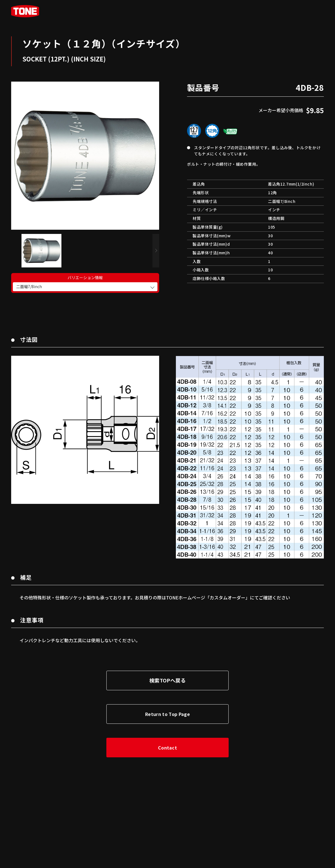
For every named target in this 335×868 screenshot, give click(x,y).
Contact (167, 742)
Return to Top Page (167, 708)
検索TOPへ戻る (167, 675)
